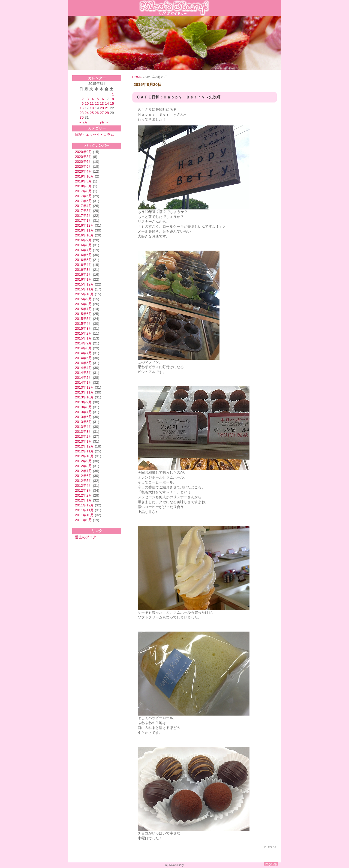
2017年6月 (83, 196)
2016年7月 (83, 250)
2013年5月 (83, 422)
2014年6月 (83, 358)
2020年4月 (83, 171)
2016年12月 (84, 225)
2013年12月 (84, 387)
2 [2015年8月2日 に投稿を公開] (83, 99)
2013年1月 (83, 441)
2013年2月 (83, 436)
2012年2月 (83, 495)
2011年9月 (83, 520)
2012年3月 (83, 490)
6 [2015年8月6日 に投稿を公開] (103, 99)
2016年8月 (83, 245)
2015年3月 (83, 328)
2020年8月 (83, 157)
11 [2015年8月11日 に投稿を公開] (92, 103)
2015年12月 (84, 284)
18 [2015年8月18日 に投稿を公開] (92, 108)
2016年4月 (83, 265)
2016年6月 (83, 255)
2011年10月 (84, 515)
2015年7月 (83, 309)
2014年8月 (83, 348)
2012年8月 (83, 466)
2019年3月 (83, 181)
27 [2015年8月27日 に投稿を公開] (102, 113)
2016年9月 (83, 240)
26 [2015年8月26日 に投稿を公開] (97, 113)
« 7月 (84, 122)
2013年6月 (83, 417)
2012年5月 (83, 481)
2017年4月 (83, 206)
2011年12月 (84, 505)
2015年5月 (83, 319)
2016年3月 (83, 270)
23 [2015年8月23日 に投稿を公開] (82, 113)
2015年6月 (83, 314)
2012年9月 (83, 461)
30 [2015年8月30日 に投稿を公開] (82, 117)
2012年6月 (83, 476)
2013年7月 (83, 412)
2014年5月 (83, 363)
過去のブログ (86, 537)
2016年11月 (84, 230)
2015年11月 (84, 289)
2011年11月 (84, 510)
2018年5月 (83, 186)
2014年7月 (83, 353)
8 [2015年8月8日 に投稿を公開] (113, 99)
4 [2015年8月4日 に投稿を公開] (93, 99)
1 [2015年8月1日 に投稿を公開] (113, 94)
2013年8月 (83, 407)
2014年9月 (83, 343)
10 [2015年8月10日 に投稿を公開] (87, 103)
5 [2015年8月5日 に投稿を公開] (98, 99)
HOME (137, 77)
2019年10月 (84, 176)
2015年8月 (83, 304)
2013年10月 (84, 397)
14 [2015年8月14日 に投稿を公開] (107, 103)
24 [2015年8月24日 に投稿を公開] (87, 113)
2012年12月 (84, 446)
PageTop (271, 864)
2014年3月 (83, 373)
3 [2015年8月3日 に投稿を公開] (88, 99)
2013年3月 (83, 432)
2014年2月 (83, 378)
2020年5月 (83, 166)
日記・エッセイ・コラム (94, 135)
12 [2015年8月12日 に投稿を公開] (97, 103)
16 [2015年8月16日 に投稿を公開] (82, 108)
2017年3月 (83, 211)
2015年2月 (83, 333)
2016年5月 (83, 260)
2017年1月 (83, 220)
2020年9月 (83, 152)
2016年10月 (84, 235)
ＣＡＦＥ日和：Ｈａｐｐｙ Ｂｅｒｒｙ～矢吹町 (178, 97)
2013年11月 (84, 392)
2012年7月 (83, 471)
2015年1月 (83, 338)
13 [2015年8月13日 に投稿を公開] (102, 103)
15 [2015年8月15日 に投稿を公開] (112, 103)
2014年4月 (83, 368)
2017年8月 (83, 191)
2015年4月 (83, 324)
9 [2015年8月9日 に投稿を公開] (83, 103)
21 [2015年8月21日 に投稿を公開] (107, 108)
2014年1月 (83, 382)
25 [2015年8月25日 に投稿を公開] (92, 113)
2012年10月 (84, 456)
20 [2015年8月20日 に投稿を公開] (102, 108)
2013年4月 (83, 427)
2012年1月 (83, 500)
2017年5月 (83, 201)
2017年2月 (83, 216)
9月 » (104, 122)
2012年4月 (83, 486)
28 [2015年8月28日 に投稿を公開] (107, 113)
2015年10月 (84, 294)
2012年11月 (84, 451)
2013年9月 (83, 402)
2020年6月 (83, 162)
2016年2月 (83, 274)
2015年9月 (83, 299)
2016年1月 (83, 279)
